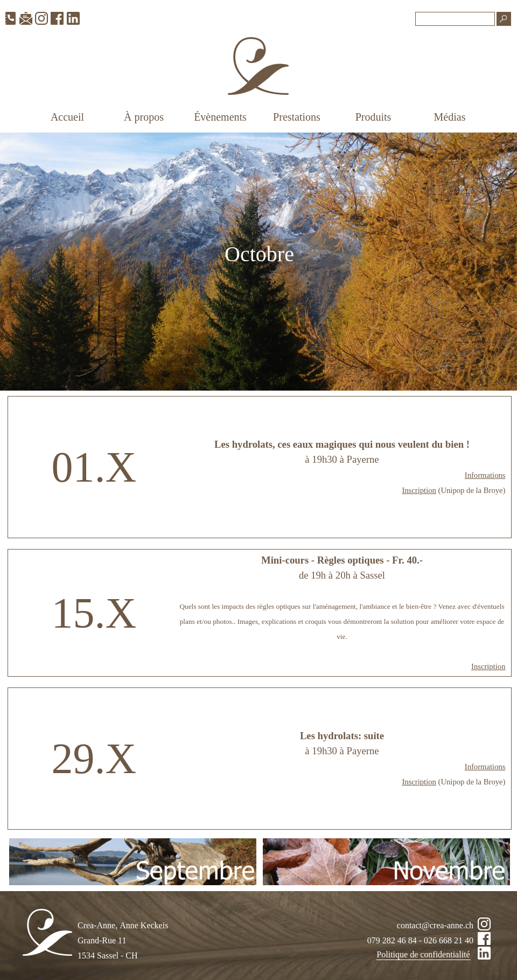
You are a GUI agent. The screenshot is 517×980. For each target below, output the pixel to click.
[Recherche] (455, 19)
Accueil (67, 117)
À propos (144, 117)
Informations (485, 475)
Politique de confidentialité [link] (423, 954)
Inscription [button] (488, 666)
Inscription (419, 490)
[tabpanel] (260, 262)
